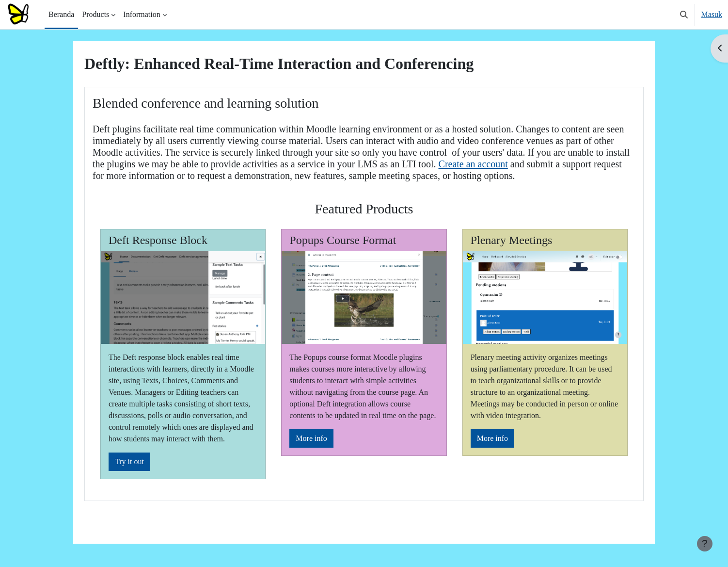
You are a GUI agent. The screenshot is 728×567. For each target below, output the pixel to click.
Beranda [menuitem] (61, 14)
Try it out (129, 462)
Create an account (473, 164)
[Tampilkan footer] (705, 544)
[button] (684, 15)
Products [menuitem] (95, 14)
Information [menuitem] (142, 14)
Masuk (712, 14)
